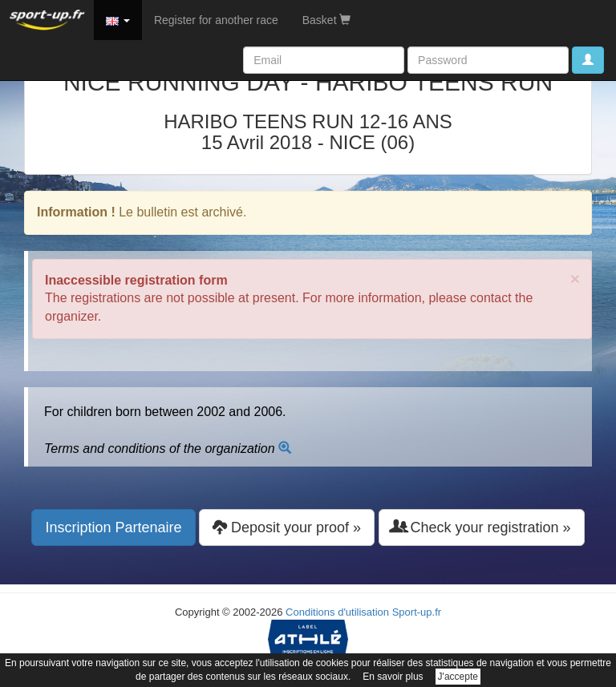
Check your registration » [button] (482, 527)
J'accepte (458, 677)
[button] (118, 20)
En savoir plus (393, 677)
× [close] (575, 279)
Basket (327, 20)
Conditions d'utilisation (337, 612)
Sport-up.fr (417, 612)
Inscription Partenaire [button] (113, 527)
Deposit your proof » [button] (287, 527)
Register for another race (216, 20)
